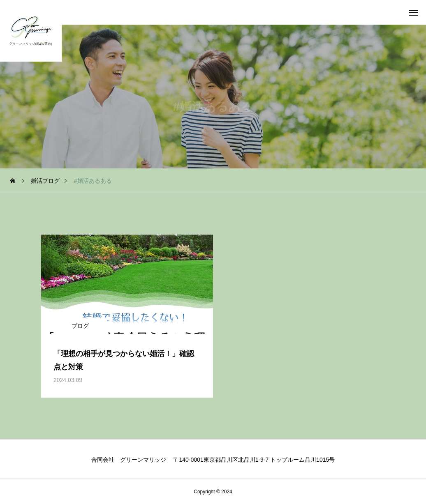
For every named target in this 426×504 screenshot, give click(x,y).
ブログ (80, 326)
